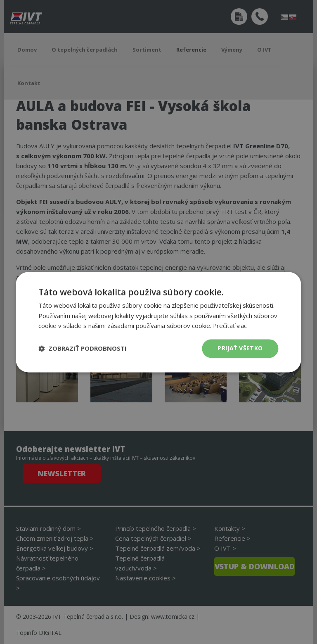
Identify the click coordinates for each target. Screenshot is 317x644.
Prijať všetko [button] (240, 348)
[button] (83, 349)
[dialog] (158, 322)
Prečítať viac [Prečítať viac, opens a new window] (230, 326)
